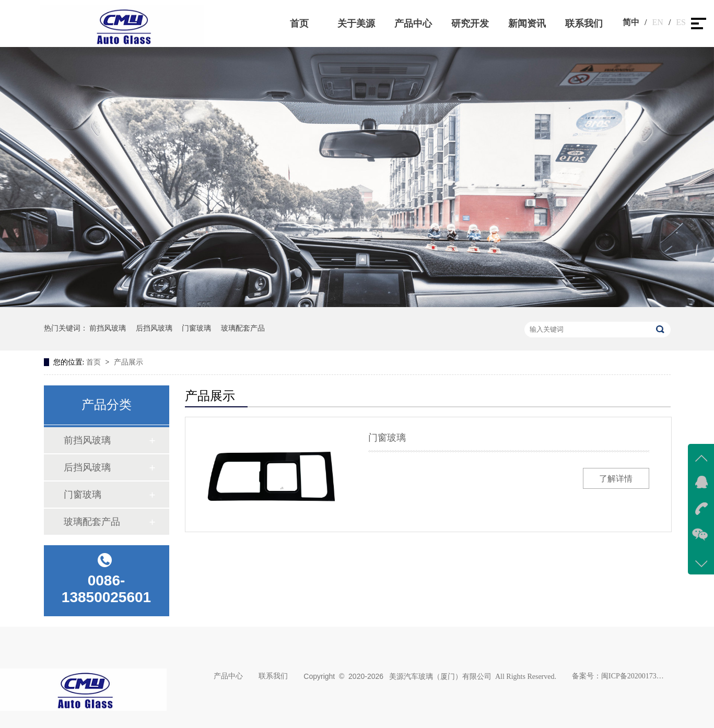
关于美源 (356, 24)
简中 (631, 22)
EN (658, 22)
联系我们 (584, 24)
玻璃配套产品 (243, 328)
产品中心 (413, 24)
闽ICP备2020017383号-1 (633, 676)
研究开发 (470, 24)
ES (681, 22)
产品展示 (128, 362)
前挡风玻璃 (108, 328)
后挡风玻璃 (154, 328)
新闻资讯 (527, 24)
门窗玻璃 (196, 328)
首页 (299, 24)
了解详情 (616, 479)
